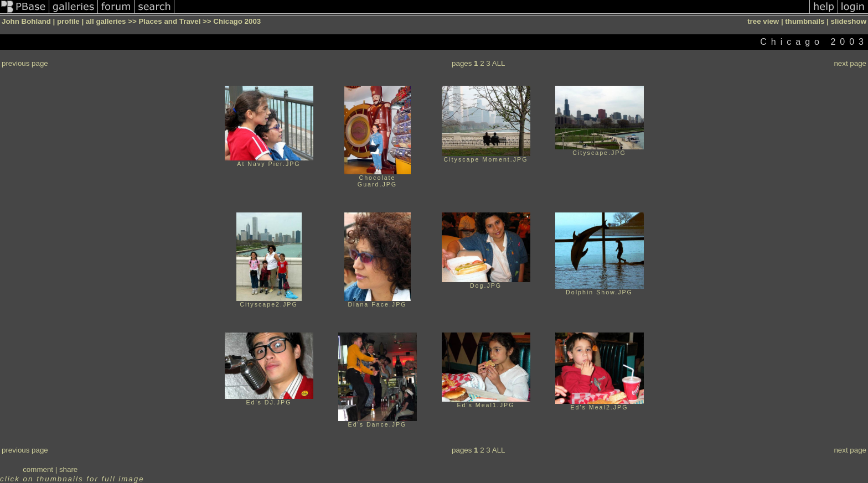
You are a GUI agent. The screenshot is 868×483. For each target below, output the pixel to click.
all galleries (106, 21)
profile (68, 21)
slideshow (849, 21)
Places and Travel (169, 21)
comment (38, 469)
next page (850, 63)
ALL (499, 63)
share (68, 469)
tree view (763, 21)
